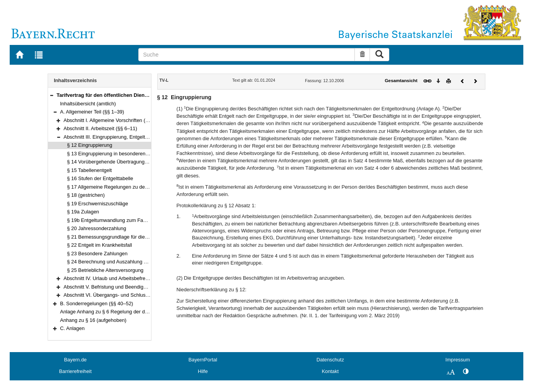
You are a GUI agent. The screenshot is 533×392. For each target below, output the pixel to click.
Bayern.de (75, 360)
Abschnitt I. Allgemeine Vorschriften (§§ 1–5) (113, 120)
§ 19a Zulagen (83, 212)
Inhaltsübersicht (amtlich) (88, 104)
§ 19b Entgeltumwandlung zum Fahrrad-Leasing (121, 220)
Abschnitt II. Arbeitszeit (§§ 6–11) (100, 128)
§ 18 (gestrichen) (86, 195)
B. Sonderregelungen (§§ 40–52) (97, 303)
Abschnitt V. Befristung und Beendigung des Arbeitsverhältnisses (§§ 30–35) (148, 287)
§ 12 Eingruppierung (90, 145)
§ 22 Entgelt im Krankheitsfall (100, 245)
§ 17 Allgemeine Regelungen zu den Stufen (115, 187)
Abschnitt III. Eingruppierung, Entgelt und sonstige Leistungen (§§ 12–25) (145, 137)
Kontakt (330, 371)
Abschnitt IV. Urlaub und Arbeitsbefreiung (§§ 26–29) (122, 278)
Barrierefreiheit (76, 371)
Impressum (458, 360)
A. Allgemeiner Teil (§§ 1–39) (92, 112)
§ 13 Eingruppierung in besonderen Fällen (114, 154)
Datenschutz (330, 360)
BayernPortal (203, 360)
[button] (52, 95)
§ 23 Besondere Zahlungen (97, 254)
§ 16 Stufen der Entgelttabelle (100, 178)
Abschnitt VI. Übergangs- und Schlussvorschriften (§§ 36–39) (132, 295)
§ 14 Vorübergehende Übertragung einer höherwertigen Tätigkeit (139, 162)
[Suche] (247, 55)
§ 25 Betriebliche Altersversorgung (105, 270)
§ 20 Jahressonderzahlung (97, 228)
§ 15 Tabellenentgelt (89, 170)
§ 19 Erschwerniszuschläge (98, 204)
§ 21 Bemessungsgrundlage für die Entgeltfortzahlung (127, 237)
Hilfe (203, 371)
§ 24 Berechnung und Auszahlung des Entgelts (119, 262)
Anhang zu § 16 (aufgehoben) (93, 320)
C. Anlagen (72, 328)
